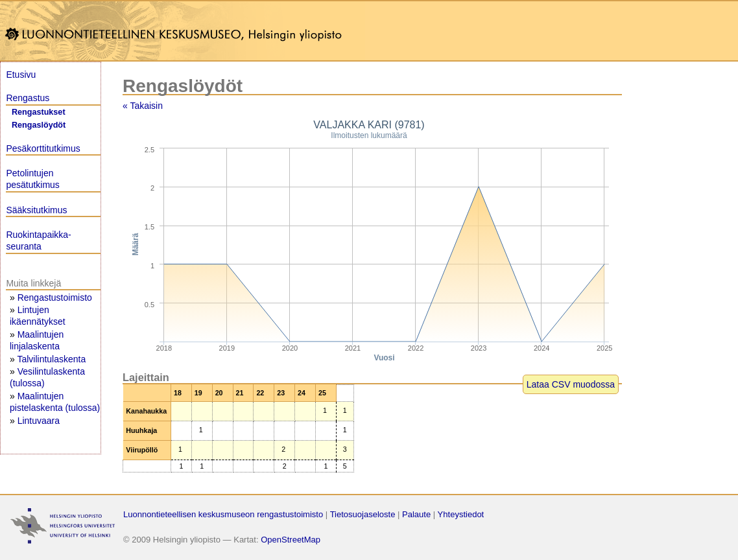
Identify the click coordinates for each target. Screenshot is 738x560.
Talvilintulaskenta (51, 359)
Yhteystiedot (461, 514)
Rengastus (28, 98)
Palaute (416, 514)
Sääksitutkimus (36, 210)
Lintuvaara (39, 421)
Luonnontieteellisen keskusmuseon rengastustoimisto (223, 514)
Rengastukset (39, 112)
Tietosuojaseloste (363, 514)
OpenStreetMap (291, 540)
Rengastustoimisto (55, 297)
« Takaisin (143, 106)
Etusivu (21, 75)
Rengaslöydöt (39, 125)
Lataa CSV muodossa (571, 384)
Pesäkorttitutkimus (43, 148)
